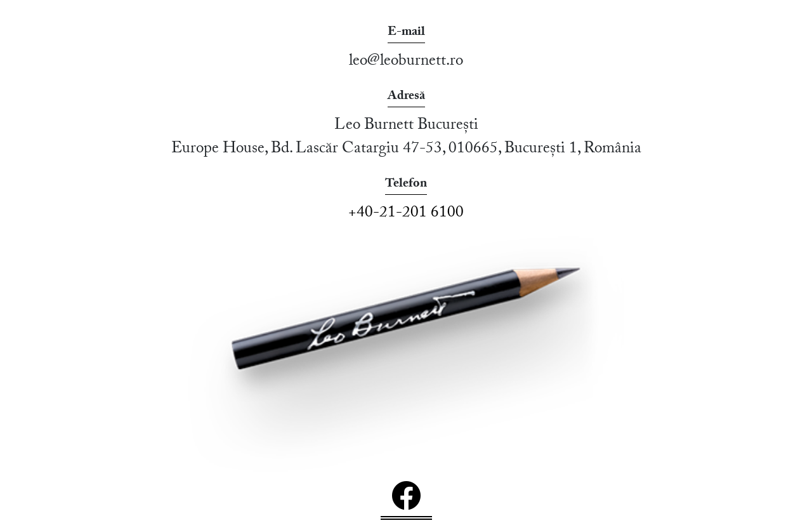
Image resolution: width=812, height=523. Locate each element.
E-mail (406, 33)
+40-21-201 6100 (406, 214)
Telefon (406, 185)
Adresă (406, 97)
